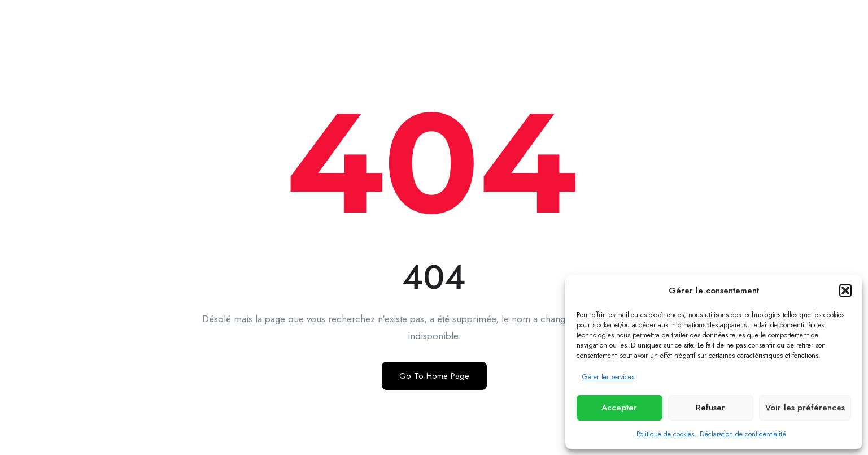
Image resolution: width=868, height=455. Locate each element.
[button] (845, 291)
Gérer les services (608, 377)
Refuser (710, 408)
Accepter (619, 408)
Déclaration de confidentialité (743, 434)
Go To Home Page (434, 376)
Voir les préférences (805, 408)
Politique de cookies (665, 434)
